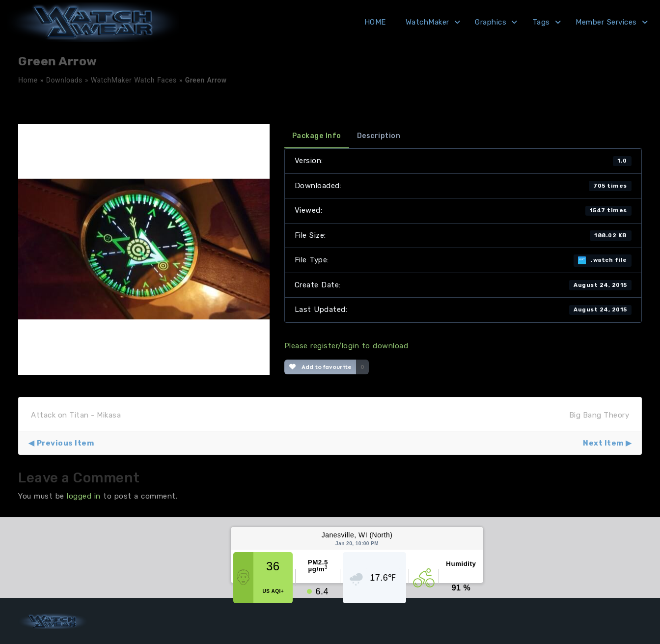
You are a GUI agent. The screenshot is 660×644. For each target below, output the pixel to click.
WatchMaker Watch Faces (134, 80)
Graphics (491, 22)
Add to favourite (320, 367)
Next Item (603, 443)
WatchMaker (427, 22)
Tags (541, 22)
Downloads (64, 80)
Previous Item (66, 443)
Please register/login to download (346, 346)
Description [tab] (379, 136)
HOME (375, 22)
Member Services (606, 22)
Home (28, 80)
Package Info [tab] (317, 136)
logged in (84, 496)
